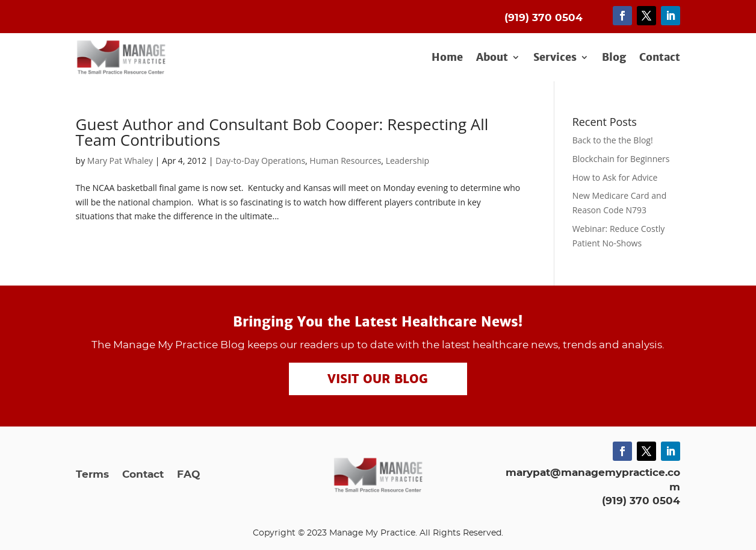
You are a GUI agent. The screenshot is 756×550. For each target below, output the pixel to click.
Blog (614, 58)
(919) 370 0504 (641, 501)
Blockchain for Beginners (621, 159)
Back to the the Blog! (613, 140)
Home (447, 58)
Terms (92, 475)
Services (555, 58)
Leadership (407, 161)
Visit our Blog (378, 379)
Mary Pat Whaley (120, 161)
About (492, 58)
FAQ (188, 475)
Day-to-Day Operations (260, 161)
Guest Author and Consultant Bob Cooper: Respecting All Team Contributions (282, 132)
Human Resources (345, 161)
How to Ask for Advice (615, 177)
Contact (660, 58)
